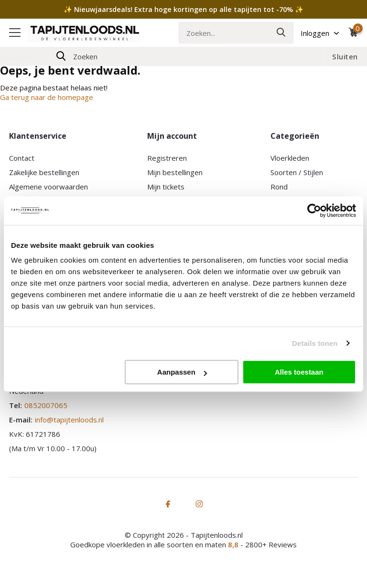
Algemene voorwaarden (49, 187)
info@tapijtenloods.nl (69, 420)
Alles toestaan (299, 372)
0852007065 (46, 405)
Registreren (167, 158)
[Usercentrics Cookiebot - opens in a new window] (314, 211)
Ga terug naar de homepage (47, 97)
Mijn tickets (166, 187)
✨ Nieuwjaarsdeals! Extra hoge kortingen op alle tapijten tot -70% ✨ (183, 9)
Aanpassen (182, 372)
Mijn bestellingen (175, 172)
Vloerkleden (290, 158)
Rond (279, 187)
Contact (22, 158)
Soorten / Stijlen (297, 172)
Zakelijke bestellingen (44, 172)
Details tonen (315, 343)
